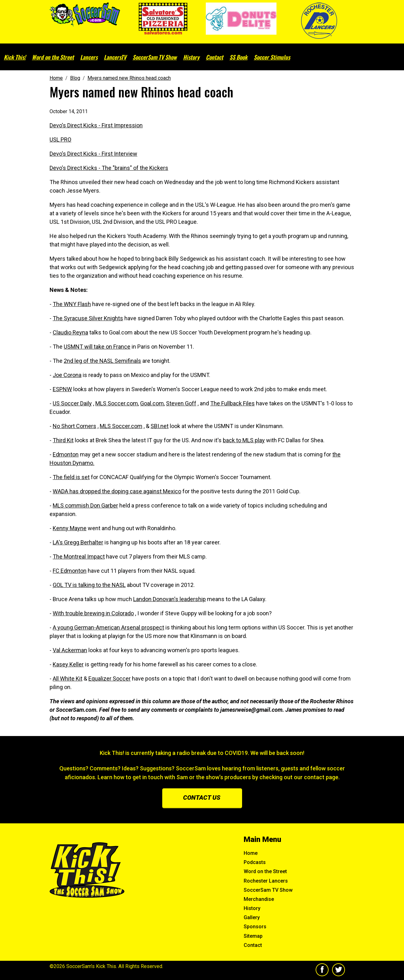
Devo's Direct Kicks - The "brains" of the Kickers (109, 168)
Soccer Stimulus (272, 57)
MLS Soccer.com (117, 403)
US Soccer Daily (72, 403)
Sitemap (253, 936)
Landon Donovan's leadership (169, 599)
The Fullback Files (232, 403)
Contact (214, 57)
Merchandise (259, 899)
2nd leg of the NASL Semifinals (102, 361)
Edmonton (66, 454)
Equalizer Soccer (110, 678)
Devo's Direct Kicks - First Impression (96, 125)
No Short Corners (74, 426)
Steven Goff (181, 403)
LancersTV (115, 57)
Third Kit (63, 440)
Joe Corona (67, 375)
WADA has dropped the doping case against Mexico (117, 491)
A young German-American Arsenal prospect (108, 627)
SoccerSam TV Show (155, 57)
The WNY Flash (72, 304)
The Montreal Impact (79, 557)
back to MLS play (244, 440)
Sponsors (255, 927)
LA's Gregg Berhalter (78, 542)
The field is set (71, 477)
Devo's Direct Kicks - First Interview (93, 154)
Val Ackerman (70, 650)
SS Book (238, 57)
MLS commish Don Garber (85, 505)
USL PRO (60, 139)
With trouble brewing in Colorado (93, 613)
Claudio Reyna (70, 332)
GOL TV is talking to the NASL (89, 585)
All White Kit (68, 678)
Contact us (202, 797)
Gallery (252, 917)
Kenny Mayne (70, 528)
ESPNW (62, 389)
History (191, 57)
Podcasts (255, 862)
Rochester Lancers (266, 881)
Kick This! (15, 57)
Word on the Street (53, 57)
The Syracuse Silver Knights (88, 318)
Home (251, 853)
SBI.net (160, 426)
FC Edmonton (70, 571)
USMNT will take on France (97, 347)
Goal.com (152, 403)
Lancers (89, 57)
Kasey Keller (68, 664)
